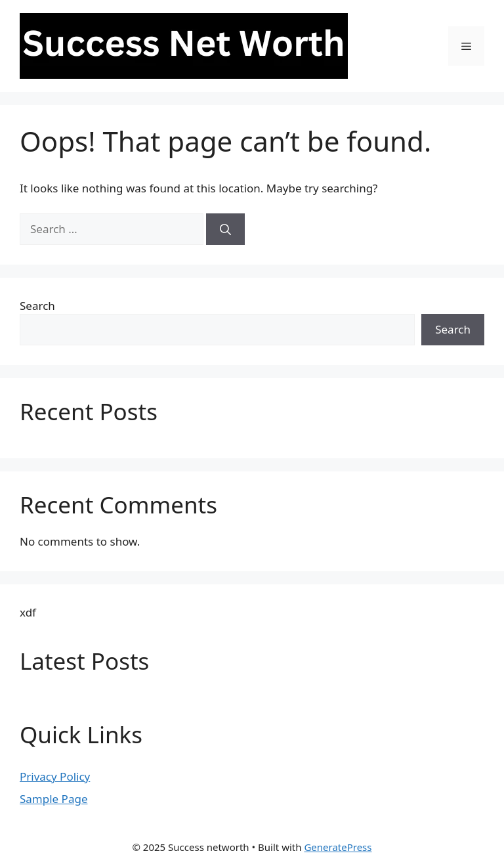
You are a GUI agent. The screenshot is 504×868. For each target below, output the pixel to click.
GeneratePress (338, 847)
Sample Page (53, 799)
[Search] (225, 229)
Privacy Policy (55, 776)
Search (37, 306)
